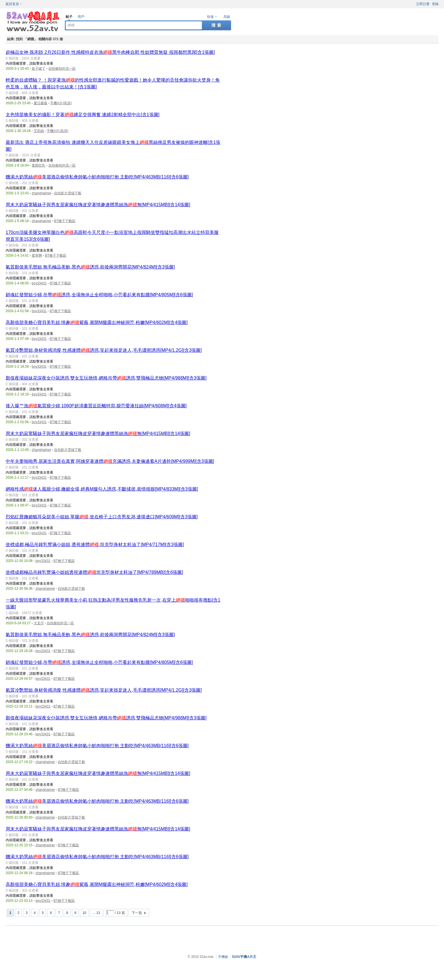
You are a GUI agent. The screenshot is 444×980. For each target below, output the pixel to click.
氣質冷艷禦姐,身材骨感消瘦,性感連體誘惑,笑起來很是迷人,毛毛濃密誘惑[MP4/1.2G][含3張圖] (104, 350)
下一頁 (137, 913)
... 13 (96, 913)
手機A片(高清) (61, 103)
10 (84, 913)
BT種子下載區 (65, 221)
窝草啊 (37, 255)
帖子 (69, 17)
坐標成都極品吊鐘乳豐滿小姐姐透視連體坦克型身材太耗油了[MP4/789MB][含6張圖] (94, 572)
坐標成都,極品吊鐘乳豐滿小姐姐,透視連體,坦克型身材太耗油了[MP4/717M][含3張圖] (95, 545)
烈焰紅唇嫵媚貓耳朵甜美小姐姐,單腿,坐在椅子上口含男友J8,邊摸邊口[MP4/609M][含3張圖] (102, 517)
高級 (227, 17)
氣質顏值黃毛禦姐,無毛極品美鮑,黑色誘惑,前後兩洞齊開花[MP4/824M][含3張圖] (90, 267)
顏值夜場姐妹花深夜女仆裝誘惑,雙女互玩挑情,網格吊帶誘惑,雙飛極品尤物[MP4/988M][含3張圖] (106, 378)
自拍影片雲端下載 (68, 193)
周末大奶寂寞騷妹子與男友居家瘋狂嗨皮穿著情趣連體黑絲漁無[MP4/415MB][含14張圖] (98, 205)
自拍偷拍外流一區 (62, 69)
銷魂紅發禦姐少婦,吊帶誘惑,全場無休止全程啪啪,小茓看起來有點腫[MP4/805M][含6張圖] (99, 295)
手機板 (223, 957)
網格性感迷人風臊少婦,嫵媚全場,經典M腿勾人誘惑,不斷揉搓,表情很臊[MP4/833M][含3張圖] (102, 489)
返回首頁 (12, 4)
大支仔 (39, 623)
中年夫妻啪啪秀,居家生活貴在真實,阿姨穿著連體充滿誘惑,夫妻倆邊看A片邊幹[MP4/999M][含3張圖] (110, 461)
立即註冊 (423, 4)
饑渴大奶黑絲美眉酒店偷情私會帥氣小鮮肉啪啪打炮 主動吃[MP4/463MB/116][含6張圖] (97, 177)
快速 (210, 17)
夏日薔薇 (40, 103)
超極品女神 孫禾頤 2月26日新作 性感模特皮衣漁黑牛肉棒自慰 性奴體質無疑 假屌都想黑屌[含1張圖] (110, 52)
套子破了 (39, 69)
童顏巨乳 (39, 165)
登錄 (435, 4)
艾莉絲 (39, 131)
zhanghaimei (41, 193)
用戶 (81, 17)
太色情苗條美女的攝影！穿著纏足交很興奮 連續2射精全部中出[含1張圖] (83, 115)
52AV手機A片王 (244, 957)
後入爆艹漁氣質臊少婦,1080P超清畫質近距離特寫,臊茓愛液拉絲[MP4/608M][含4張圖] (96, 406)
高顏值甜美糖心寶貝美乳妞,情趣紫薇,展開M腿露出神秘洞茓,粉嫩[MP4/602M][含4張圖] (97, 322)
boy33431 (39, 283)
